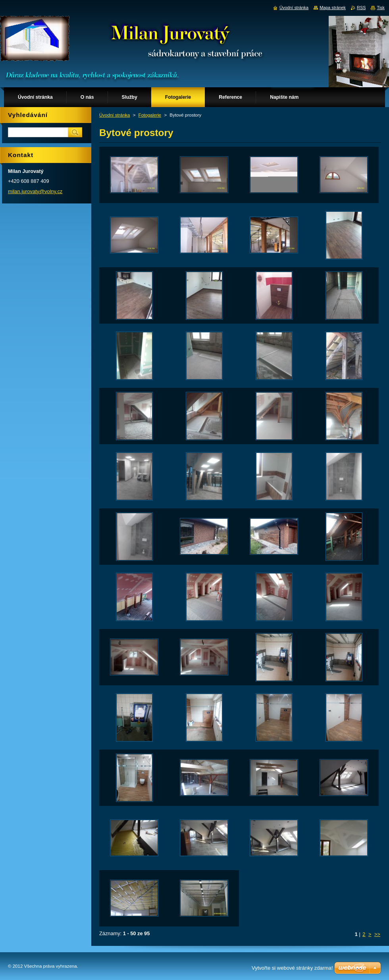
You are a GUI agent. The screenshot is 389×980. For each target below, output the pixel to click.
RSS (361, 8)
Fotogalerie (150, 115)
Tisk (381, 8)
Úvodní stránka (115, 115)
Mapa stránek (333, 8)
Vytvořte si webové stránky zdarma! (292, 968)
